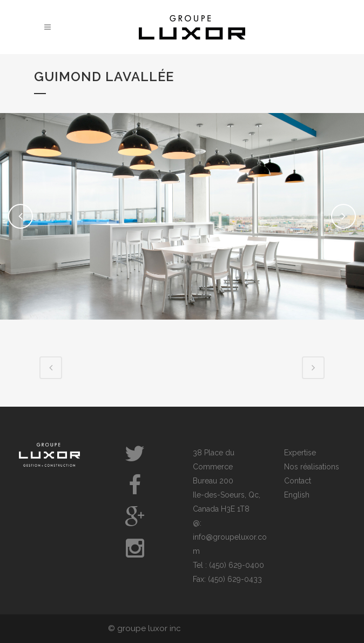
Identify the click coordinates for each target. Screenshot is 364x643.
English (297, 495)
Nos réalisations (312, 467)
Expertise (300, 453)
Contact (298, 481)
